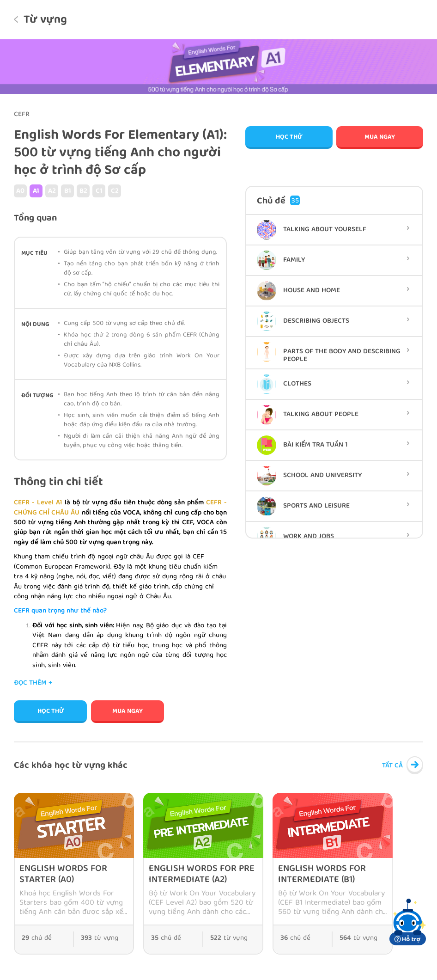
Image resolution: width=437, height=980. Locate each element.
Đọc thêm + (33, 683)
